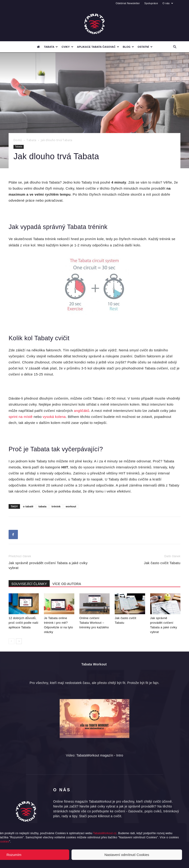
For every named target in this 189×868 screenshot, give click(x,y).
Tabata (51, 47)
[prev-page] (11, 641)
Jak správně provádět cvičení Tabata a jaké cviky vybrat (48, 565)
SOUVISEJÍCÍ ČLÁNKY (29, 584)
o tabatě (28, 506)
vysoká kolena (54, 417)
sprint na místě (21, 417)
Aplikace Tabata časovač (98, 47)
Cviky (67, 47)
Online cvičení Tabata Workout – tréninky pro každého (94, 623)
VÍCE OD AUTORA (67, 584)
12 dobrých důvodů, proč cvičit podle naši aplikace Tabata (23, 623)
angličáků (81, 411)
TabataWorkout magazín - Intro (100, 755)
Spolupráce (151, 3)
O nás (168, 3)
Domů (18, 140)
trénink (56, 506)
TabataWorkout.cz (105, 833)
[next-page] (19, 641)
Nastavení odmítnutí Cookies (127, 855)
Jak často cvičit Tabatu (162, 563)
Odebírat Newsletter (128, 3)
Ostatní (145, 47)
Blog (128, 47)
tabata (42, 506)
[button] (175, 47)
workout (71, 506)
